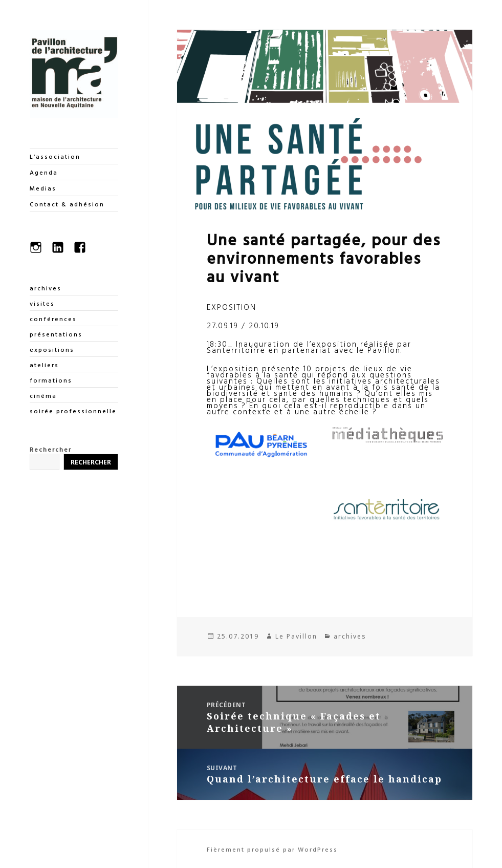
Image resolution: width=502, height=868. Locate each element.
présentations (56, 334)
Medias (43, 188)
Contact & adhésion (67, 204)
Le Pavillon (296, 636)
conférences (53, 319)
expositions (52, 349)
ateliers (44, 365)
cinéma (43, 395)
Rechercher (51, 449)
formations (51, 380)
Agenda (44, 172)
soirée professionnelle (73, 411)
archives (46, 288)
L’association (55, 156)
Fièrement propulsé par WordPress (272, 849)
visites (42, 303)
